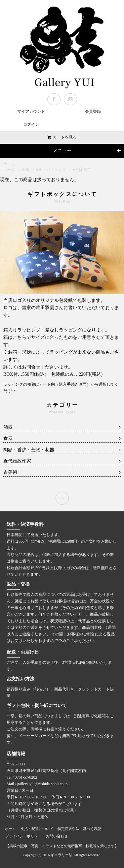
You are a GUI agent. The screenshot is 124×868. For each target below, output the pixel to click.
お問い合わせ (57, 836)
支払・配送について (37, 829)
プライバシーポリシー (23, 836)
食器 (25, 170)
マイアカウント (31, 112)
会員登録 (93, 112)
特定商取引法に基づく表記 (79, 829)
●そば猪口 (82, 170)
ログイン (31, 124)
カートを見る (65, 137)
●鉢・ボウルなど (51, 170)
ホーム (9, 164)
